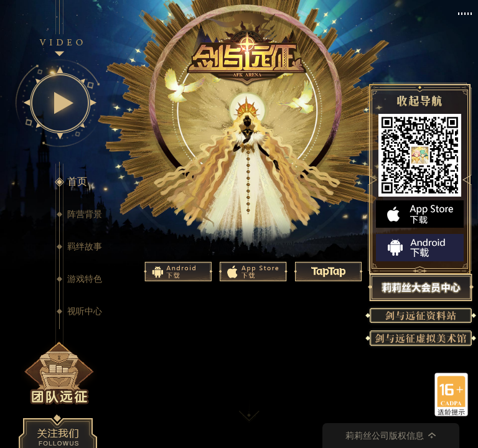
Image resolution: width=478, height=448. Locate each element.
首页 (77, 181)
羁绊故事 (85, 246)
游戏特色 (85, 279)
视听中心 (85, 311)
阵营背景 (85, 214)
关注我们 (58, 431)
